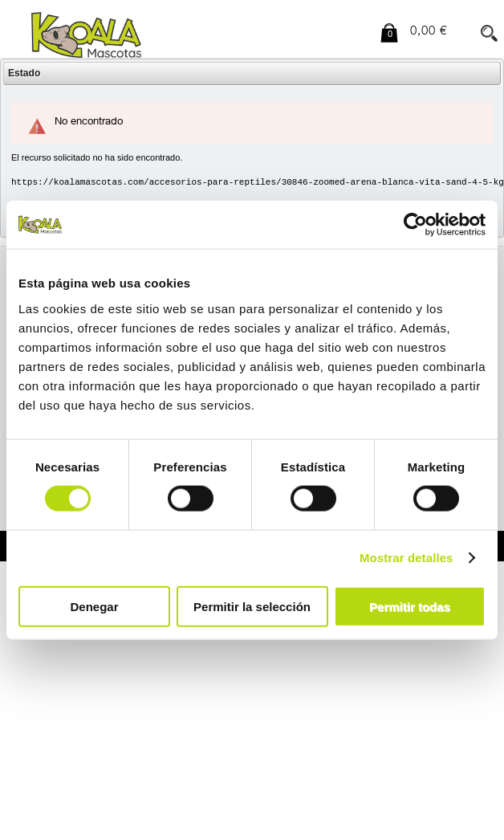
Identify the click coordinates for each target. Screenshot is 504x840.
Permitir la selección (252, 606)
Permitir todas (410, 606)
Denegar (94, 606)
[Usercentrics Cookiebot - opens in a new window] (415, 225)
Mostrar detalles (406, 558)
